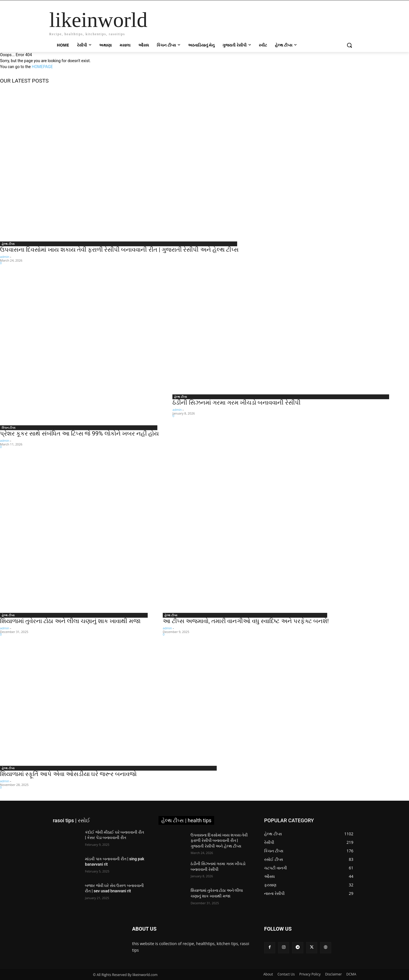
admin (5, 257)
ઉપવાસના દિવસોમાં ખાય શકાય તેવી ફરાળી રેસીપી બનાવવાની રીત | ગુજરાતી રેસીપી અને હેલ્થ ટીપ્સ (119, 250)
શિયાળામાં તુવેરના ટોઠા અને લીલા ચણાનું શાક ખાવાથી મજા (70, 621)
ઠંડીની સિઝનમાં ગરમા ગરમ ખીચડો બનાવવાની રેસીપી (236, 403)
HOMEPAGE (42, 67)
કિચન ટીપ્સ (9, 428)
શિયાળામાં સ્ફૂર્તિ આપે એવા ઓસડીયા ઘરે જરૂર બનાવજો (68, 774)
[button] (349, 45)
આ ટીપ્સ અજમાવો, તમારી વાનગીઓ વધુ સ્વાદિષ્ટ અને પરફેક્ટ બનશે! (246, 621)
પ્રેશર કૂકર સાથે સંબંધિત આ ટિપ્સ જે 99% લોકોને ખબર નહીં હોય (79, 434)
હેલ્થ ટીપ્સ (8, 244)
